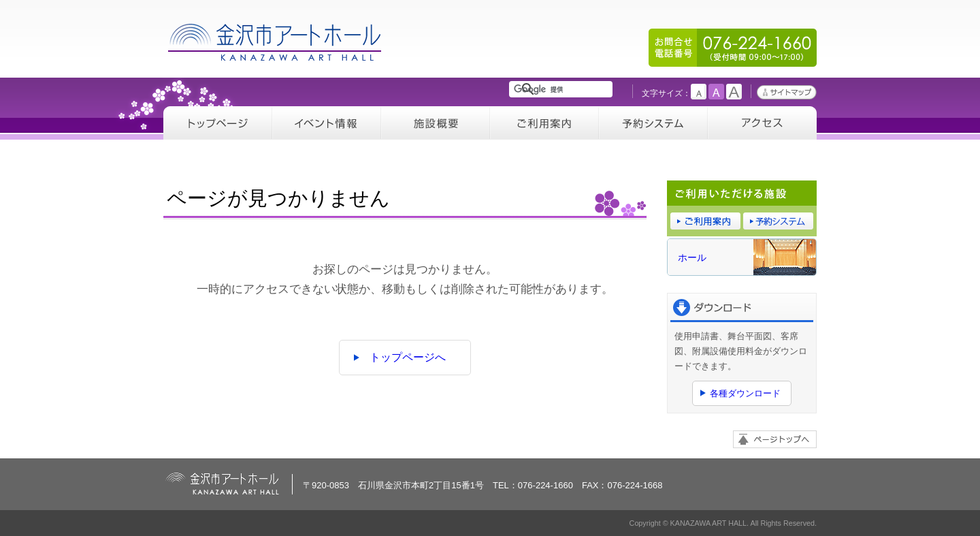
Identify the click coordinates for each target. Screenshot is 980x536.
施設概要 (436, 123)
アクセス (762, 123)
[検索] (563, 89)
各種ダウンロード (745, 393)
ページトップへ (775, 439)
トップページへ (408, 357)
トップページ (218, 123)
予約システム (653, 123)
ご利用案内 (544, 123)
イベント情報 (327, 123)
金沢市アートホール (276, 42)
